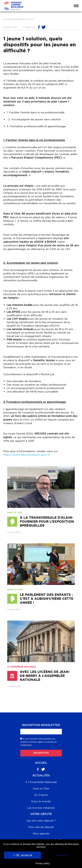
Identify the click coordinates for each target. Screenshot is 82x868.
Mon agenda (41, 833)
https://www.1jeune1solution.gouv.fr (28, 455)
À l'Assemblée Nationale (41, 782)
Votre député (41, 814)
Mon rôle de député (41, 827)
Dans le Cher (41, 788)
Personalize (61, 855)
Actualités (17, 19)
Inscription (41, 753)
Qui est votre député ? (41, 821)
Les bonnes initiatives (41, 808)
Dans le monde (41, 801)
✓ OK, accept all (23, 855)
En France (29, 19)
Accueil (7, 19)
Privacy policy (43, 863)
